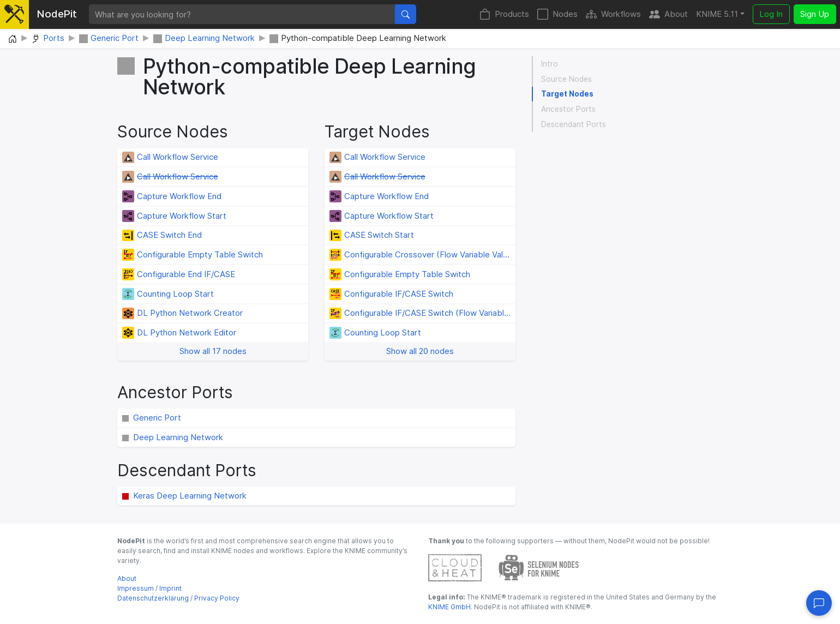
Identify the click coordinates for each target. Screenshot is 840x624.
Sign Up (815, 14)
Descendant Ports (574, 124)
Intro (550, 64)
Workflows (613, 14)
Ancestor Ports (568, 109)
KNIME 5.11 (717, 14)
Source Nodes (566, 79)
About (668, 14)
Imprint (170, 588)
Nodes (557, 14)
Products (504, 14)
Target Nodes (567, 94)
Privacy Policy (217, 598)
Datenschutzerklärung (153, 598)
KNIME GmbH (449, 607)
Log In (771, 14)
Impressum (136, 588)
